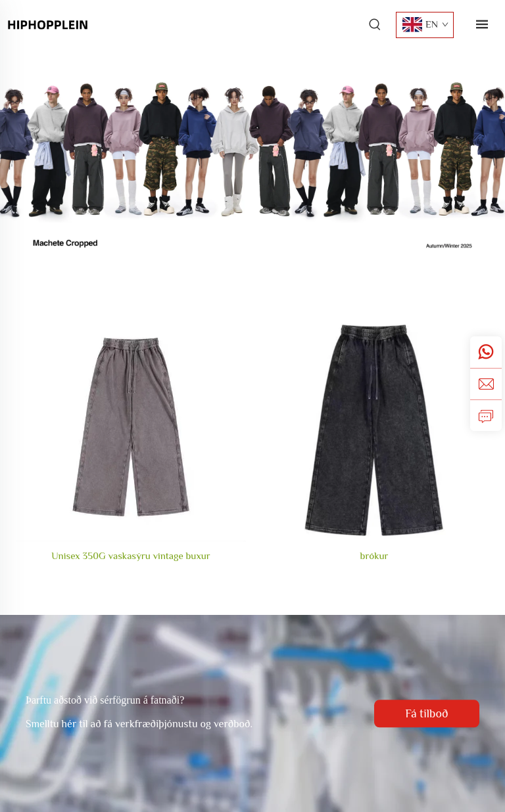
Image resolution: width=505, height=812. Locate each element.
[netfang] (486, 384)
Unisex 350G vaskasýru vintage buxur (131, 555)
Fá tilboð (427, 713)
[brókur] (374, 427)
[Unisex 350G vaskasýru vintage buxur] (131, 427)
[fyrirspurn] (486, 415)
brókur (374, 555)
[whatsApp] (486, 352)
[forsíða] (48, 24)
